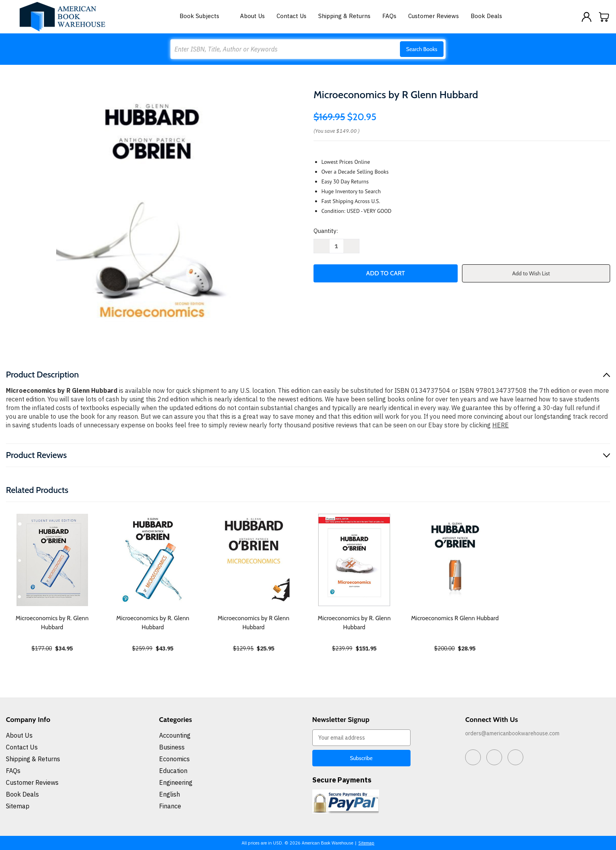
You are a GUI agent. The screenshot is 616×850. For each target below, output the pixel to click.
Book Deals (486, 16)
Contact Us (291, 16)
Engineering (176, 782)
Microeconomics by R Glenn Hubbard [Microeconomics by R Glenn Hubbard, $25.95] (254, 623)
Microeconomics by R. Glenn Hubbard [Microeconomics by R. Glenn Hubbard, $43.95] (153, 623)
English (170, 794)
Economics (174, 759)
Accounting (175, 735)
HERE (500, 425)
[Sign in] (587, 17)
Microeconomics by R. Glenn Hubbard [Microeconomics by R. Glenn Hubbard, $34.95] (52, 623)
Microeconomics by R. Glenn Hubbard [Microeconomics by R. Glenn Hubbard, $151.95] (354, 623)
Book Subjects (204, 16)
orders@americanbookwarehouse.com (512, 733)
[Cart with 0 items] (604, 17)
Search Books (422, 49)
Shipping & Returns (344, 16)
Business (172, 747)
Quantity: (326, 231)
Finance (170, 806)
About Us (252, 16)
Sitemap (18, 806)
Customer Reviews (434, 16)
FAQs (389, 16)
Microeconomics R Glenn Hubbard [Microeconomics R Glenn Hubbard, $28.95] (455, 618)
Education (173, 771)
